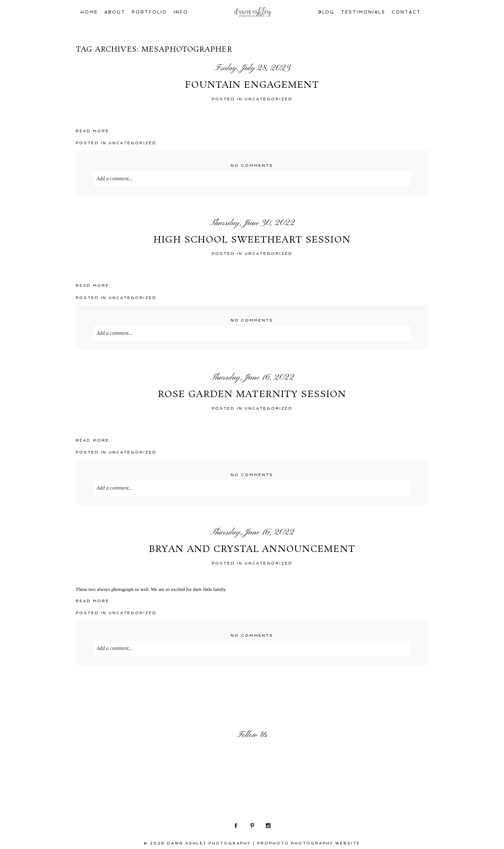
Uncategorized (269, 99)
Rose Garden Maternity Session (252, 395)
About (115, 12)
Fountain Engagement (252, 85)
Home (89, 12)
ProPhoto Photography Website (309, 843)
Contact (406, 12)
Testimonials (363, 12)
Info (181, 12)
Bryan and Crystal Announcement (252, 550)
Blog (327, 12)
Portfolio (150, 12)
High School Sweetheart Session (252, 240)
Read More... (95, 131)
